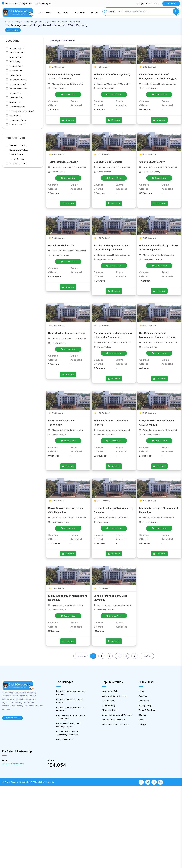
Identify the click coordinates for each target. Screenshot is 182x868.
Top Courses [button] (45, 12)
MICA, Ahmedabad (65, 739)
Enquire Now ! (171, 3)
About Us (143, 696)
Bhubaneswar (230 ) (19, 89)
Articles (157, 3)
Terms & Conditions (148, 710)
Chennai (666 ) (16, 66)
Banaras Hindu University (113, 720)
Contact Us (144, 701)
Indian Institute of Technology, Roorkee (111, 423)
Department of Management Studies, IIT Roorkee (64, 76)
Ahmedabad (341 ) (18, 80)
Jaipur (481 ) (15, 75)
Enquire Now (13, 30)
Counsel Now (68, 94)
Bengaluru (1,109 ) (18, 48)
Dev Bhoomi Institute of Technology (62, 423)
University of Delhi (110, 691)
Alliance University (110, 710)
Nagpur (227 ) (16, 93)
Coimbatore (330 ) (18, 84)
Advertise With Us (12, 718)
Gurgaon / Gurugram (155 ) (22, 111)
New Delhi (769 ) (17, 53)
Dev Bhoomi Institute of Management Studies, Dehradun (158, 335)
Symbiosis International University (117, 715)
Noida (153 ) (15, 116)
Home (8, 21)
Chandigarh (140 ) (18, 120)
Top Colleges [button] (63, 12)
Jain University (109, 705)
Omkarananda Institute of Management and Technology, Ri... (159, 76)
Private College (16, 154)
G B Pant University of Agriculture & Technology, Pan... (158, 247)
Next (147, 656)
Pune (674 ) (15, 62)
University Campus (18, 163)
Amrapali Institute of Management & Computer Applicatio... (113, 335)
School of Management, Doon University (111, 598)
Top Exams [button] (80, 12)
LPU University (108, 701)
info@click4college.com (13, 764)
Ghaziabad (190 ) (17, 107)
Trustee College (17, 159)
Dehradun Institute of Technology (67, 333)
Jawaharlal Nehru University (115, 696)
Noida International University (115, 724)
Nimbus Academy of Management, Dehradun (113, 510)
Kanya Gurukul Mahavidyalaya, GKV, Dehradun (157, 423)
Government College (19, 150)
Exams (149, 3)
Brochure (68, 120)
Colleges (141, 3)
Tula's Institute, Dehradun (63, 162)
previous (81, 656)
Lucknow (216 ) (16, 98)
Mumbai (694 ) (16, 57)
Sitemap (142, 715)
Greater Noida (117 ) (18, 125)
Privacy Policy (145, 705)
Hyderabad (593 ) (18, 71)
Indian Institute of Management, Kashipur (112, 76)
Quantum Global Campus (108, 162)
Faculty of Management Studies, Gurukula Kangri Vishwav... (112, 247)
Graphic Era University (152, 162)
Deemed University (18, 145)
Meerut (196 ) (15, 102)
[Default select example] (115, 12)
